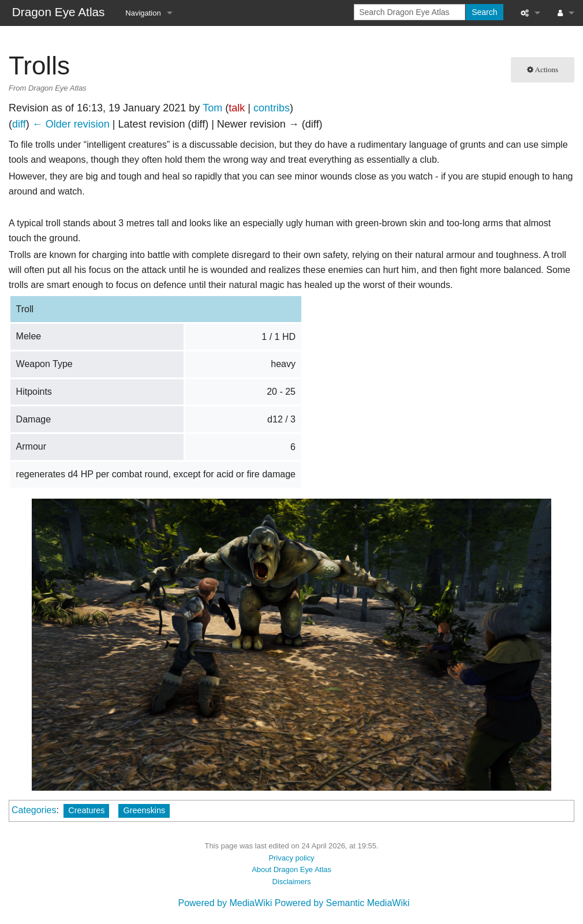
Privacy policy (291, 858)
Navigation (143, 13)
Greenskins (144, 810)
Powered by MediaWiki (225, 903)
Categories (34, 810)
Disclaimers (292, 882)
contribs (272, 108)
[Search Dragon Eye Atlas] (410, 12)
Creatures (86, 810)
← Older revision (71, 124)
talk (237, 108)
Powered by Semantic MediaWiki (342, 903)
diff (19, 124)
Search (484, 12)
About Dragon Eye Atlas (291, 869)
